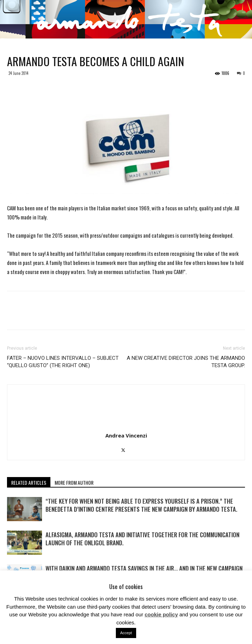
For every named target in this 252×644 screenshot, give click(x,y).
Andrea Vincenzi (126, 435)
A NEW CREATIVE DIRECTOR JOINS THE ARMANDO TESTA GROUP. (186, 362)
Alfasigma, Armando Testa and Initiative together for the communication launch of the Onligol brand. (142, 539)
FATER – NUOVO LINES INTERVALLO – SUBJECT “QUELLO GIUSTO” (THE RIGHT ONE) (63, 362)
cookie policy (161, 614)
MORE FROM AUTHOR (74, 482)
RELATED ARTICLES (29, 482)
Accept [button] (126, 633)
